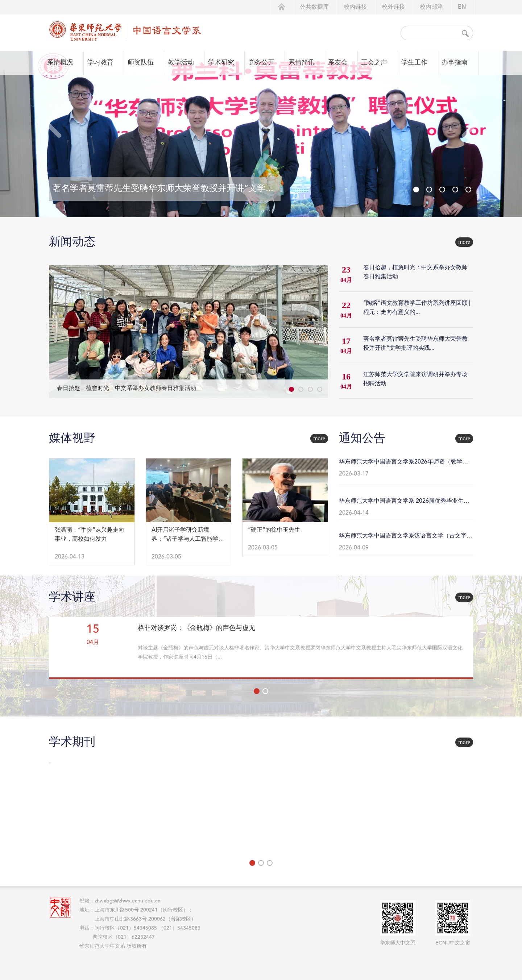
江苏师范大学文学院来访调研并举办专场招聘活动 (415, 379)
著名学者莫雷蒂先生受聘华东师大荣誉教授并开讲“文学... (163, 189)
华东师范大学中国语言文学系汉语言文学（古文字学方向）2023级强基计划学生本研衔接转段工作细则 (406, 537)
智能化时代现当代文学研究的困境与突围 (125, 633)
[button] (470, 123)
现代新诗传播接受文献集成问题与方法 (270, 633)
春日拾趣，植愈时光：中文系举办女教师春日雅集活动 (127, 389)
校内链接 (355, 7)
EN (462, 7)
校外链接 (393, 7)
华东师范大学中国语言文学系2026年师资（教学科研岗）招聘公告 (403, 463)
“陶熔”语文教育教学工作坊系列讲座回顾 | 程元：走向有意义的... (417, 308)
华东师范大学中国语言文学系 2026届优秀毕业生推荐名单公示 (404, 502)
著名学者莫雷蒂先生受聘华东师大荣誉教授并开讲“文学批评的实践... (415, 344)
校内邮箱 (431, 7)
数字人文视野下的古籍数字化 (412, 628)
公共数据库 (314, 7)
